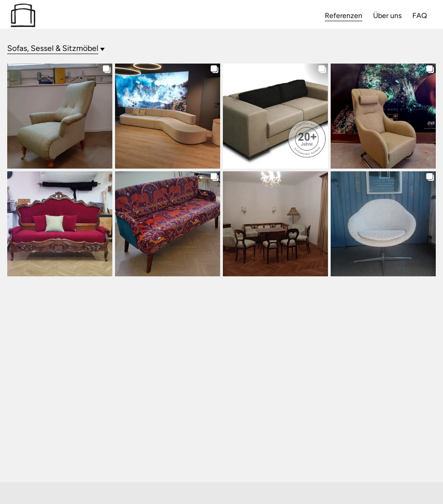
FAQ (420, 16)
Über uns (387, 16)
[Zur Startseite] (23, 25)
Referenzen (344, 16)
